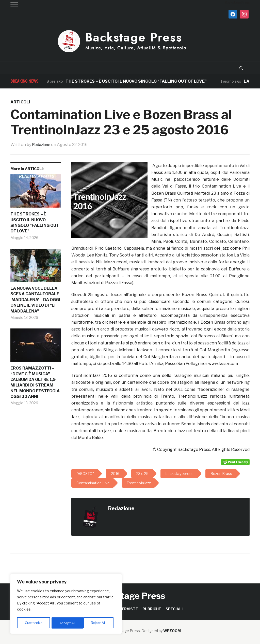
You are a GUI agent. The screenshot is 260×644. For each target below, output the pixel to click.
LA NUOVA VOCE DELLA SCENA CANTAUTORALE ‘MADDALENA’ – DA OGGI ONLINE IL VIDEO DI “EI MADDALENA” (35, 300)
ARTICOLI (20, 102)
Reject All (67, 623)
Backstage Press (130, 596)
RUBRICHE (152, 609)
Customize (33, 623)
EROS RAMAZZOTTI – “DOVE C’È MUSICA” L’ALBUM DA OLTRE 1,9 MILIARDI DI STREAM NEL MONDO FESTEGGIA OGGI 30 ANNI (35, 382)
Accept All (99, 623)
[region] (66, 604)
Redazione (42, 145)
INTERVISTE (127, 609)
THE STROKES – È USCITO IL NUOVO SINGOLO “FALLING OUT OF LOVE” (136, 81)
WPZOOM (172, 631)
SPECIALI (174, 609)
